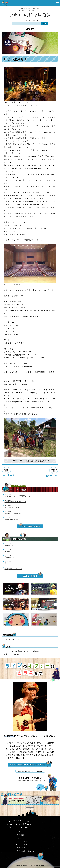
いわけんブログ (22, 845)
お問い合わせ (21, 848)
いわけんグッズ (22, 841)
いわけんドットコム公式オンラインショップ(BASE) (22, 651)
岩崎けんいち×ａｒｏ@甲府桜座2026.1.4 (18, 496)
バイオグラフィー (23, 838)
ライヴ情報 (21, 835)
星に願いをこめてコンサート (42, 461)
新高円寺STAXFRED (11, 519)
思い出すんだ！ (9, 557)
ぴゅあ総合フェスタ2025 (12, 508)
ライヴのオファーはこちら (26, 851)
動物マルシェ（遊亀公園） (13, 514)
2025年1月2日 (9, 545)
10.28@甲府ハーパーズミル (13, 569)
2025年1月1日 (9, 551)
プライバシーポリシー (12, 640)
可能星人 (27, 461)
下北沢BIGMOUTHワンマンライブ (15, 502)
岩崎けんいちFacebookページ (14, 654)
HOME (19, 832)
